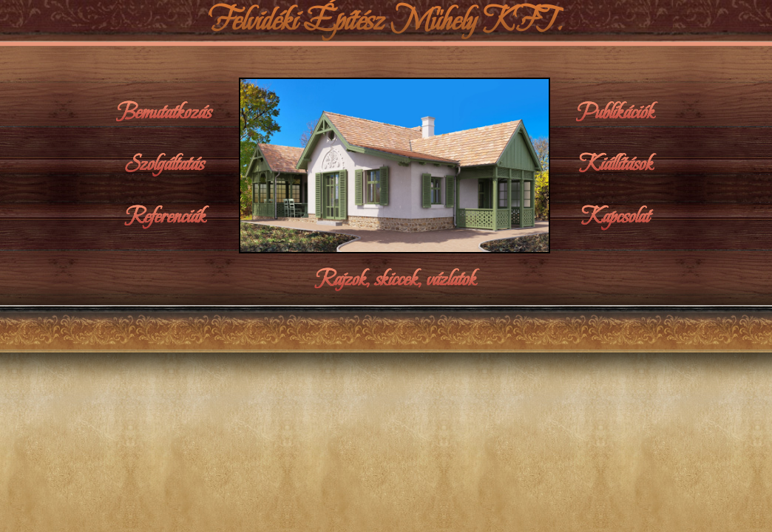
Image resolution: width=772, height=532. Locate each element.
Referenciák (165, 216)
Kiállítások (616, 164)
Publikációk (616, 112)
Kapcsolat (616, 216)
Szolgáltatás (165, 164)
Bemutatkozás (165, 112)
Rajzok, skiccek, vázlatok (395, 279)
